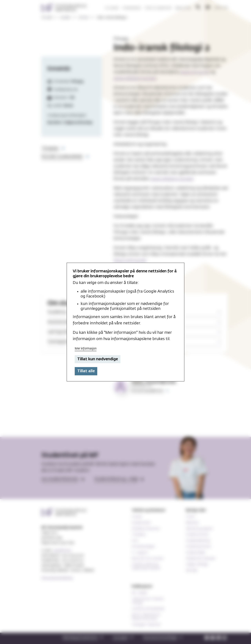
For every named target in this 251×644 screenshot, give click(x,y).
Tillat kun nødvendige (98, 359)
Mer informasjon (86, 349)
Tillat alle (86, 371)
